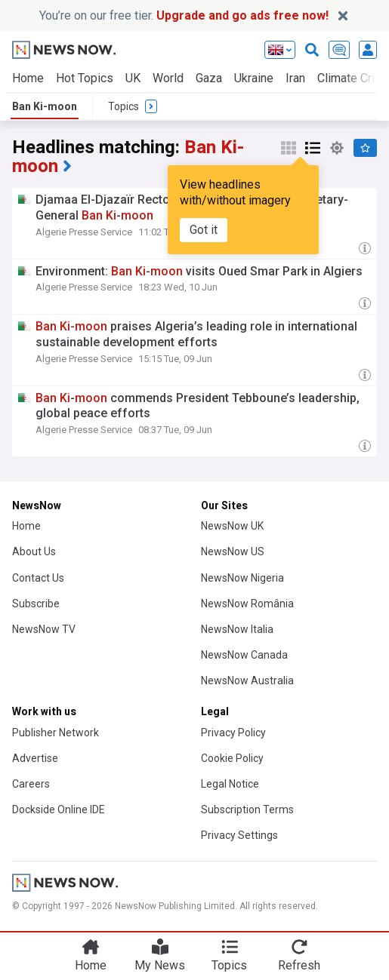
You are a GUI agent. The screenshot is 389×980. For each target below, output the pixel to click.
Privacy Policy (233, 733)
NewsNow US (233, 551)
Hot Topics (85, 78)
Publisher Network (56, 733)
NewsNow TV (44, 629)
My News (160, 965)
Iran (295, 78)
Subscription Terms (247, 809)
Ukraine (254, 78)
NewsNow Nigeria (242, 578)
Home (28, 78)
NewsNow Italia (237, 629)
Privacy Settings (239, 835)
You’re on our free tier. (184, 15)
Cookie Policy (232, 758)
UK (133, 78)
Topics (229, 965)
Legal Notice (230, 784)
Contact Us (38, 578)
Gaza (209, 78)
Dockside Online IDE (59, 809)
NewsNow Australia (247, 680)
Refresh (299, 965)
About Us (34, 551)
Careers (31, 784)
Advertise (35, 758)
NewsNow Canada (244, 655)
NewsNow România (247, 604)
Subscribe (36, 604)
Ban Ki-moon (45, 106)
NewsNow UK (232, 526)
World (168, 78)
